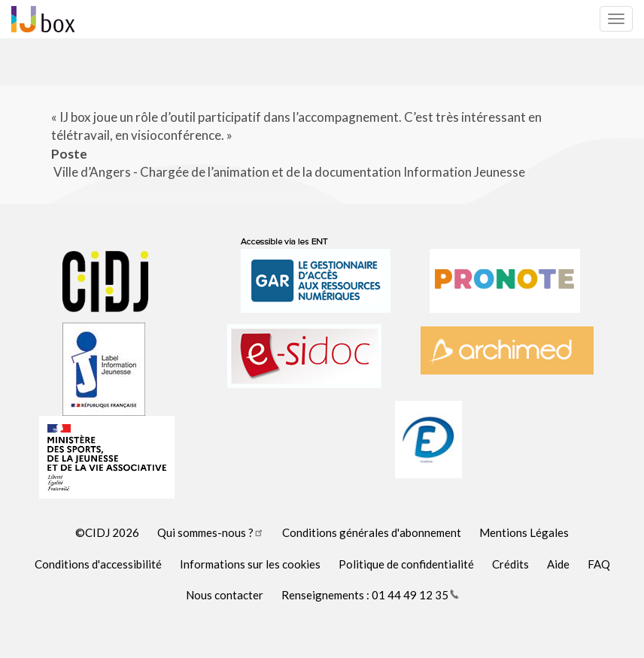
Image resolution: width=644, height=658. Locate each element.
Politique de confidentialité (406, 564)
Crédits (510, 564)
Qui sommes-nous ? (211, 532)
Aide (558, 564)
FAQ (599, 564)
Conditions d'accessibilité (98, 564)
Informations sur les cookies (250, 564)
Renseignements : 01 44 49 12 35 (370, 595)
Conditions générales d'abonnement (372, 532)
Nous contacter (225, 595)
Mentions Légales (524, 532)
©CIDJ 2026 (107, 532)
